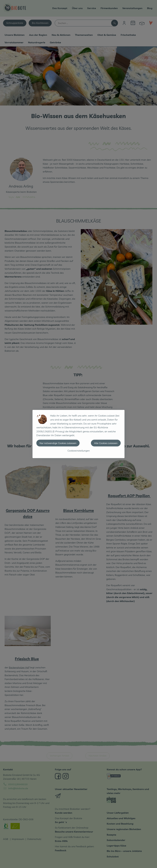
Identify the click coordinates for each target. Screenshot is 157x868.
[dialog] (78, 434)
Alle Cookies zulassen (106, 443)
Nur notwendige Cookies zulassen (58, 443)
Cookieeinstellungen (79, 451)
